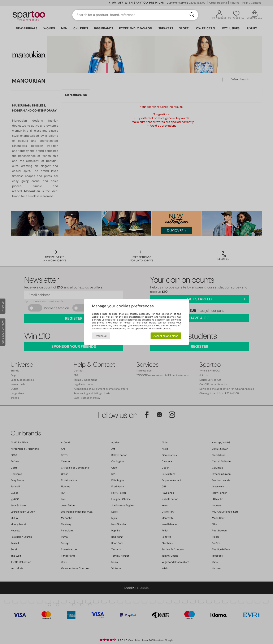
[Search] (192, 15)
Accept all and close (166, 336)
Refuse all (101, 336)
